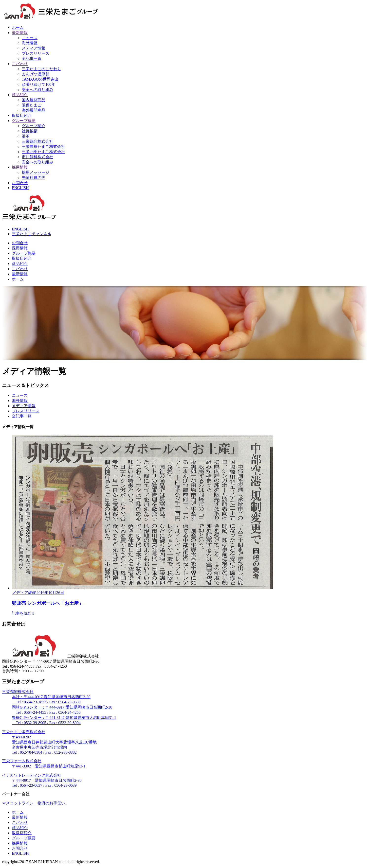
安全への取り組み (37, 90)
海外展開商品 (34, 110)
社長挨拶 (30, 131)
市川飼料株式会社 (37, 157)
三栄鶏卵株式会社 (37, 141)
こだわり (20, 64)
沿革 (26, 136)
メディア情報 (34, 48)
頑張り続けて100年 (38, 84)
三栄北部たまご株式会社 (43, 152)
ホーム (18, 27)
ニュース (30, 38)
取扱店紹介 (22, 115)
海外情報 (30, 43)
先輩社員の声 (34, 178)
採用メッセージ (36, 172)
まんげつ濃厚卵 (36, 74)
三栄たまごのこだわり (41, 69)
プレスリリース (36, 53)
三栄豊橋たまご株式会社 (43, 147)
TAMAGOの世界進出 (40, 79)
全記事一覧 (32, 59)
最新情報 (20, 33)
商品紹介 (20, 95)
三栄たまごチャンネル (32, 234)
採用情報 (20, 167)
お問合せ (20, 183)
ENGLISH (20, 188)
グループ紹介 (34, 126)
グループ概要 (24, 121)
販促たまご (32, 105)
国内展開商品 (34, 100)
